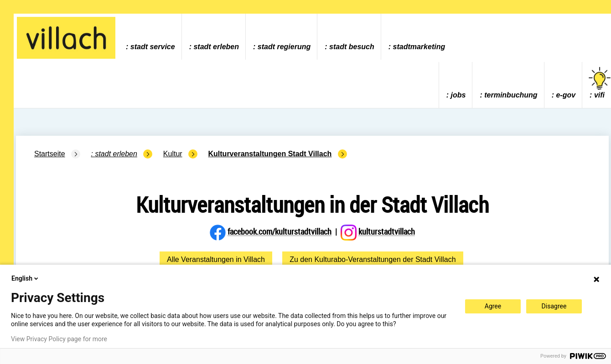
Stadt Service (153, 47)
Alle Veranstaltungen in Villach (216, 259)
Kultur (173, 154)
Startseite (50, 154)
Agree (493, 306)
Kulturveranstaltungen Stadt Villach (270, 154)
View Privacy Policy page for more (59, 339)
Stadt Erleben (216, 47)
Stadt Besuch (352, 47)
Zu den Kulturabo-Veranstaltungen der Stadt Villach (373, 259)
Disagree (554, 306)
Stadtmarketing (419, 47)
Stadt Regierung (284, 47)
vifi (600, 83)
